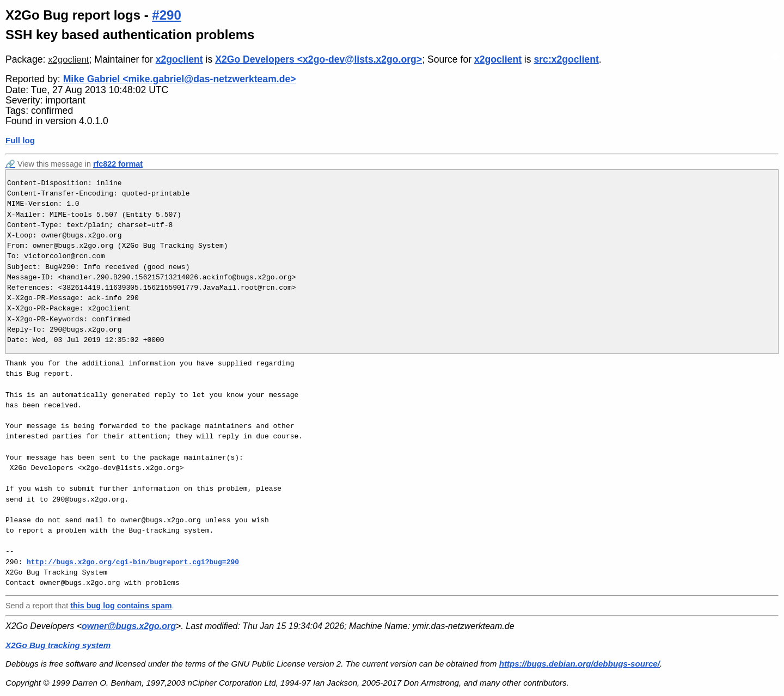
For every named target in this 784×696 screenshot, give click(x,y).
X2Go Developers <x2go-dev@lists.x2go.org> (318, 59)
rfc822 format (118, 164)
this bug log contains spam (121, 606)
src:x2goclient (566, 59)
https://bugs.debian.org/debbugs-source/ (580, 664)
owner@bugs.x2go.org (129, 626)
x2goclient (68, 60)
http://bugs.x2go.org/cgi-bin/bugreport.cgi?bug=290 (133, 562)
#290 (166, 15)
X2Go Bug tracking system (58, 645)
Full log (20, 140)
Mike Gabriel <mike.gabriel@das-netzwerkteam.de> (180, 79)
